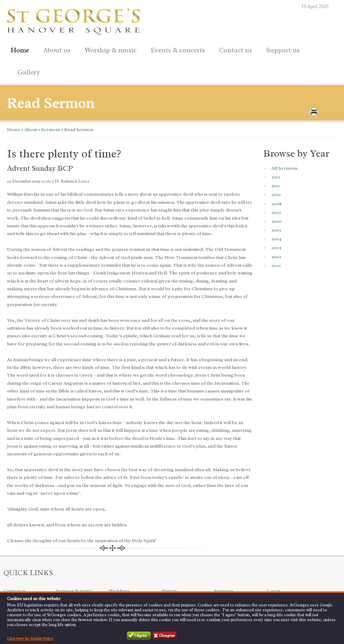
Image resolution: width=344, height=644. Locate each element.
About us (55, 49)
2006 (277, 221)
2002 (276, 257)
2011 (276, 186)
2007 (276, 212)
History (169, 591)
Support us (281, 49)
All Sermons (285, 168)
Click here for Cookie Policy (30, 639)
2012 (276, 177)
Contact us (234, 49)
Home (20, 50)
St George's (74, 20)
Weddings (119, 591)
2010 (276, 194)
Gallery (29, 72)
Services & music (74, 591)
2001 (276, 265)
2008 (276, 204)
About (30, 129)
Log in (273, 591)
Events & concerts (178, 50)
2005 (276, 230)
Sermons (50, 129)
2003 (276, 248)
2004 (276, 239)
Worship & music (109, 49)
